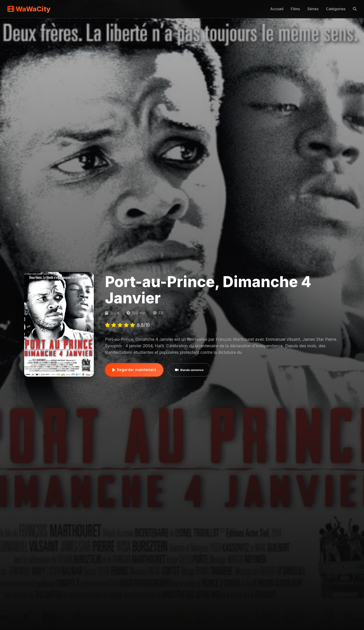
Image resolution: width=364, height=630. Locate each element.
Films (295, 9)
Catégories (336, 9)
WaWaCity (29, 9)
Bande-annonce (189, 370)
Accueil (277, 9)
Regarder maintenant (134, 370)
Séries (313, 9)
